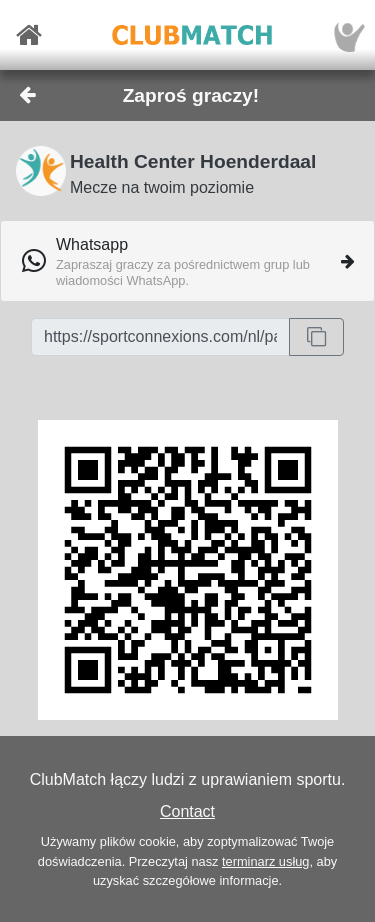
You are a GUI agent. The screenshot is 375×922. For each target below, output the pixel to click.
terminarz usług (265, 861)
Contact (187, 811)
